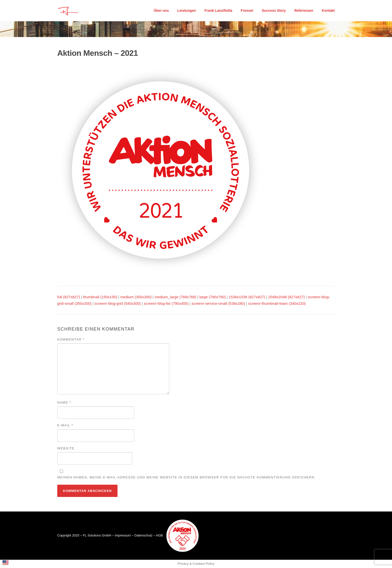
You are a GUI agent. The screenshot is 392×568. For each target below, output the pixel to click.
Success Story (274, 11)
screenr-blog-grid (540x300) (118, 303)
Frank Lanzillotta (218, 11)
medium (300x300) (136, 297)
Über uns (161, 11)
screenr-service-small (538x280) (218, 303)
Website (66, 448)
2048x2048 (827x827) (286, 297)
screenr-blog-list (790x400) (166, 303)
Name (64, 402)
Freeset (247, 11)
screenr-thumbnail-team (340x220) (277, 303)
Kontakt (328, 11)
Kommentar (71, 339)
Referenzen (304, 11)
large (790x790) (212, 297)
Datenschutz (143, 536)
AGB (159, 536)
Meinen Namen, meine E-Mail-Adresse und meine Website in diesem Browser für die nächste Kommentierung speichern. (186, 477)
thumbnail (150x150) (100, 297)
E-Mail (65, 425)
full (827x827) (69, 297)
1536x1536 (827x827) (247, 297)
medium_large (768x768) (175, 297)
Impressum (123, 536)
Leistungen (187, 11)
